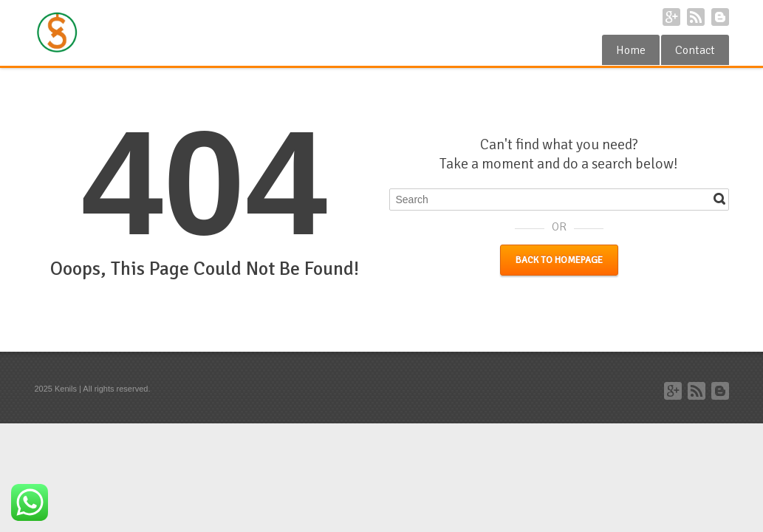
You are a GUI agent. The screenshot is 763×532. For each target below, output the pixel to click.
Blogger (720, 17)
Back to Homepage (559, 260)
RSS (696, 17)
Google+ (671, 17)
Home (631, 50)
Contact (695, 50)
